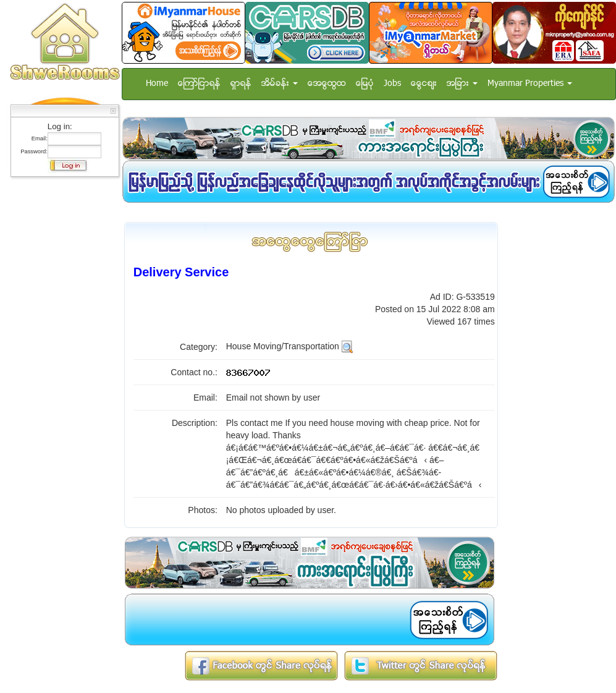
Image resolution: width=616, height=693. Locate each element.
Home (157, 84)
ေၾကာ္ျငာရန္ (199, 84)
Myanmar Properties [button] (530, 84)
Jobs (392, 84)
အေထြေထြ (327, 84)
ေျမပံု (365, 84)
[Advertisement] (61, 368)
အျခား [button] (462, 84)
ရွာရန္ (241, 84)
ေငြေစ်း (424, 84)
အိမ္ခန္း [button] (280, 84)
